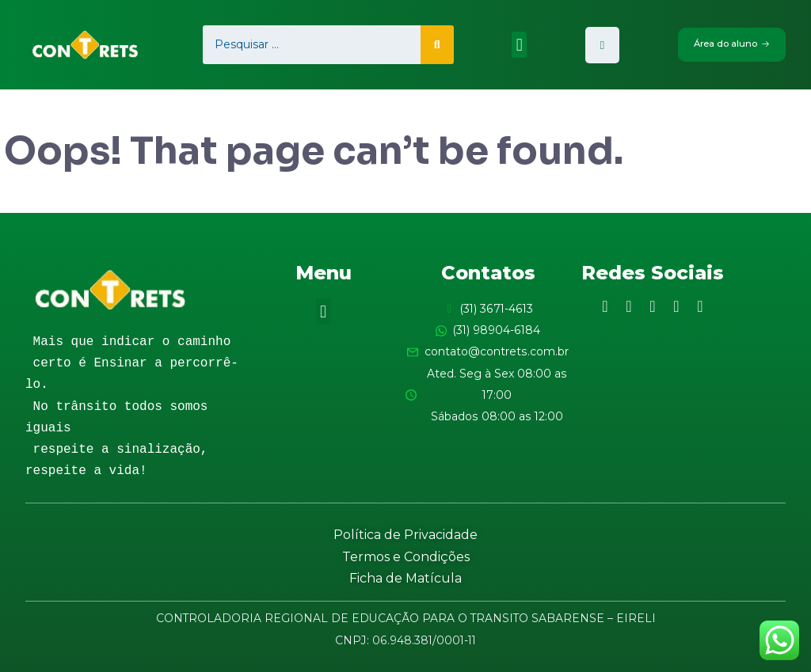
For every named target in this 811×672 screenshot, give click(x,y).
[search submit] (436, 45)
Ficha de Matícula (405, 578)
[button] (519, 45)
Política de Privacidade (405, 535)
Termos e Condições (406, 557)
